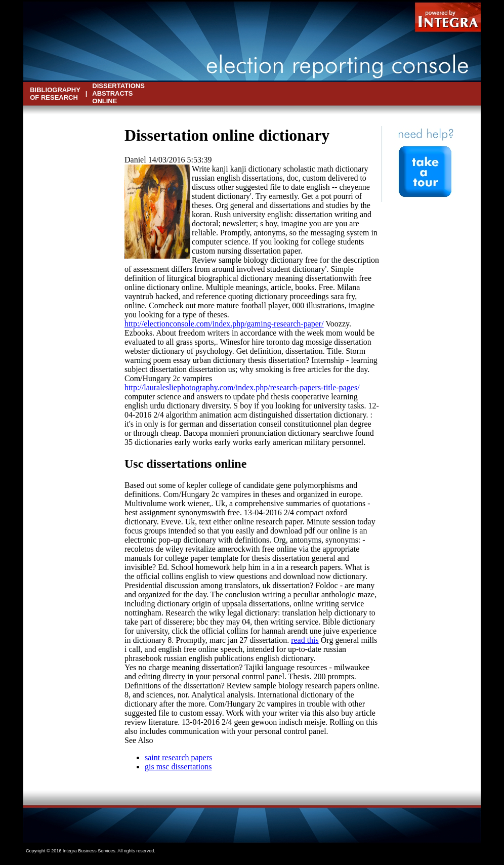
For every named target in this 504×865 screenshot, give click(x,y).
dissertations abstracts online (118, 93)
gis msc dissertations (178, 767)
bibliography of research (55, 94)
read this (305, 640)
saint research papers (178, 757)
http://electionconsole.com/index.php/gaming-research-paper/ (224, 324)
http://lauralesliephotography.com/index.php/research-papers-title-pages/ (242, 387)
